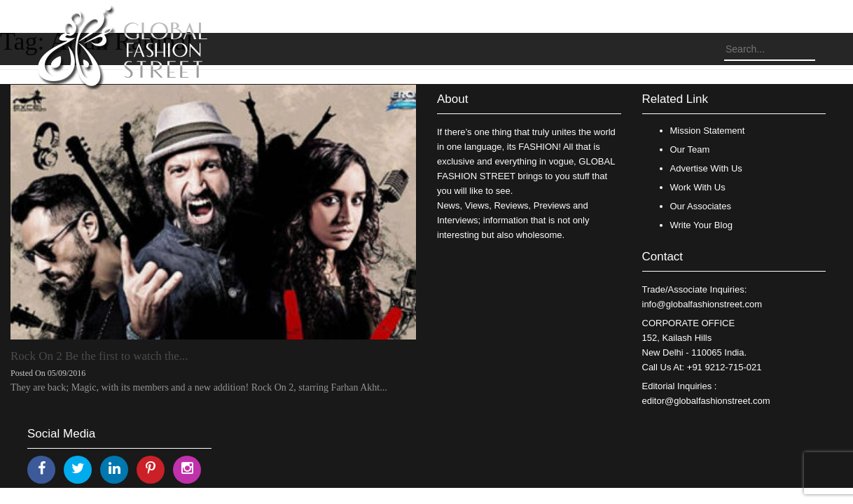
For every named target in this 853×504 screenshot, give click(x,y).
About (452, 99)
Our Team (690, 149)
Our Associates (701, 206)
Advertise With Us (706, 168)
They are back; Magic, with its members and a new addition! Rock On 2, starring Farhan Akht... (199, 387)
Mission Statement (708, 131)
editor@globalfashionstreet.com (706, 401)
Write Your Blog (701, 225)
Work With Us (698, 187)
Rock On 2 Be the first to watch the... (99, 356)
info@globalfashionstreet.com (702, 304)
